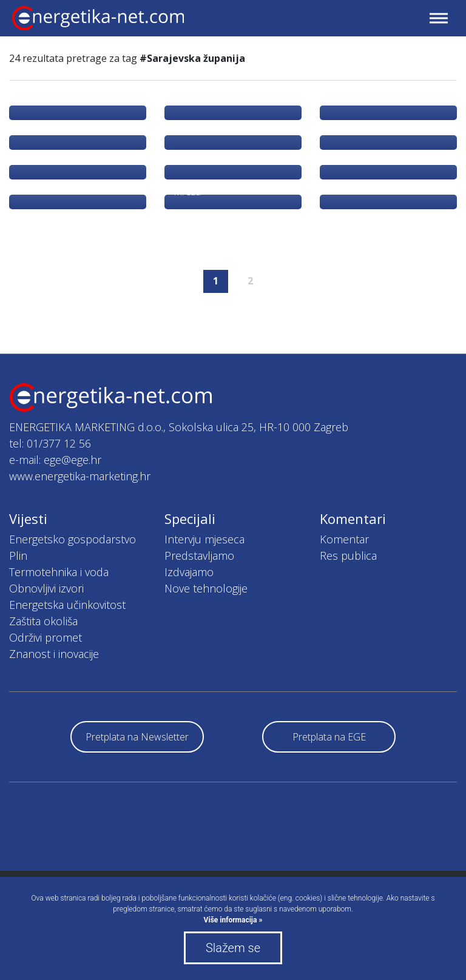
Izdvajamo (189, 572)
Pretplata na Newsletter (137, 737)
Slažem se (233, 948)
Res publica (348, 555)
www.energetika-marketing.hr (80, 476)
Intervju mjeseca (204, 539)
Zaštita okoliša (43, 621)
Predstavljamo (199, 555)
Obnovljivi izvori (46, 588)
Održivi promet (46, 637)
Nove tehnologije (206, 588)
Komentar (344, 539)
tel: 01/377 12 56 (50, 443)
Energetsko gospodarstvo (73, 539)
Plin (18, 555)
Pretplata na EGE (329, 737)
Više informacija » (233, 920)
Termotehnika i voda (59, 572)
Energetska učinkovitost (67, 605)
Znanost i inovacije (54, 654)
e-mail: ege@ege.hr (55, 460)
